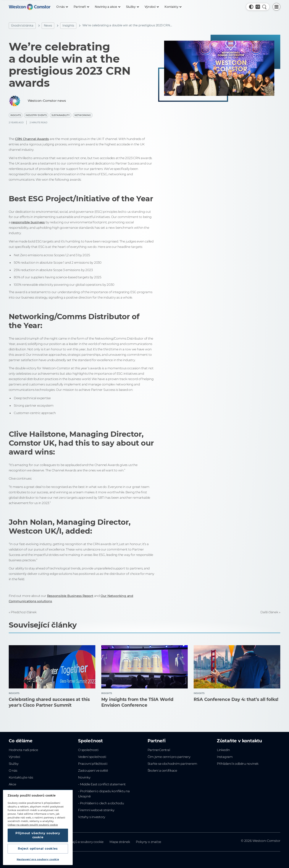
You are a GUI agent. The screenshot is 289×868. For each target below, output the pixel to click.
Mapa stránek (120, 842)
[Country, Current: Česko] (258, 7)
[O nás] (62, 7)
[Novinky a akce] (107, 7)
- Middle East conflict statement (102, 784)
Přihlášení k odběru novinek (238, 764)
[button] (251, 7)
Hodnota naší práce (23, 750)
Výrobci (14, 757)
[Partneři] (81, 7)
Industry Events (36, 115)
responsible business (28, 222)
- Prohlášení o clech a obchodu (101, 803)
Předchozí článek (24, 612)
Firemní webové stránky (96, 810)
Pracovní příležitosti (93, 764)
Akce (12, 784)
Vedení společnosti (92, 757)
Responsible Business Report (70, 596)
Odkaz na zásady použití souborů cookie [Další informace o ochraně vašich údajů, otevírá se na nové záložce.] (33, 825)
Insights (68, 26)
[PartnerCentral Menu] (276, 7)
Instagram (225, 757)
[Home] (30, 7)
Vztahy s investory (92, 817)
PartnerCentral (159, 750)
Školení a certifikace (162, 771)
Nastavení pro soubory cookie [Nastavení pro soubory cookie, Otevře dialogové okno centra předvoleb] (38, 859)
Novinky (84, 777)
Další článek (269, 612)
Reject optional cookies (38, 849)
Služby (14, 764)
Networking (83, 115)
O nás (13, 771)
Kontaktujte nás (21, 777)
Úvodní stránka (22, 26)
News (48, 26)
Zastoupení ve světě (93, 771)
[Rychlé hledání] (264, 7)
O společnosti (88, 750)
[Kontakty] (173, 7)
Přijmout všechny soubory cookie (38, 835)
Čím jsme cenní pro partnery (169, 757)
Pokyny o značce (148, 842)
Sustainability (61, 115)
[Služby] (132, 7)
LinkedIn (223, 750)
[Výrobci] (152, 7)
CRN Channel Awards (32, 139)
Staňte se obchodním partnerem (172, 764)
